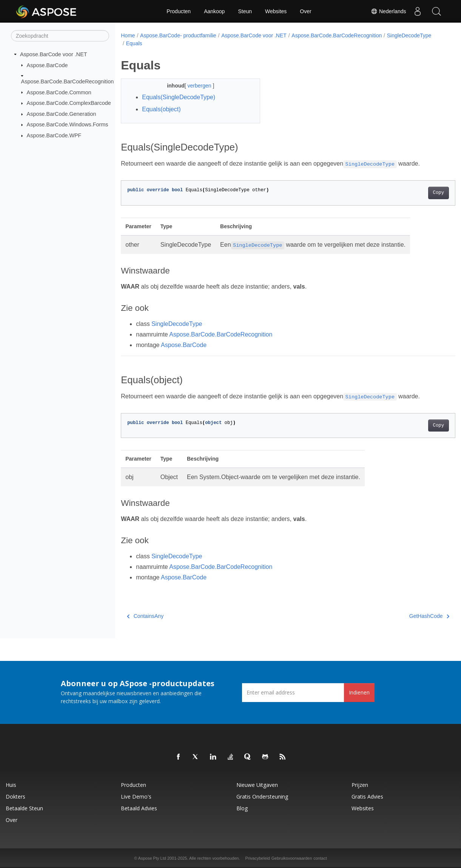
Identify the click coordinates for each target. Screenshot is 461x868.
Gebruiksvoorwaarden (292, 858)
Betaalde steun (24, 808)
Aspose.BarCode (47, 65)
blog (242, 808)
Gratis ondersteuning (262, 797)
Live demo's (136, 797)
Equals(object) (161, 109)
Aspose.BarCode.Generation (62, 114)
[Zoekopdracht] (60, 36)
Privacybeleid (257, 858)
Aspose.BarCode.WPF (54, 135)
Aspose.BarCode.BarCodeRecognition (68, 81)
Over (305, 11)
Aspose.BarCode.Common (59, 92)
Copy (415, 193)
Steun (245, 11)
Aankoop (214, 11)
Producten (179, 11)
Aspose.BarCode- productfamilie (178, 35)
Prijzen (360, 785)
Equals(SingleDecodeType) (179, 97)
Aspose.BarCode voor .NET (54, 54)
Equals (184, 43)
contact (320, 858)
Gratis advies (367, 797)
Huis (11, 785)
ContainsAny (145, 616)
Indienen (359, 692)
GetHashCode (406, 616)
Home (128, 35)
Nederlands (389, 11)
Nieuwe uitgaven (257, 785)
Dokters (15, 797)
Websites (276, 11)
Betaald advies (139, 808)
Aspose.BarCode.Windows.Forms (68, 124)
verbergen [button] (195, 86)
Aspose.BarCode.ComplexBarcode (69, 103)
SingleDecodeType (148, 43)
